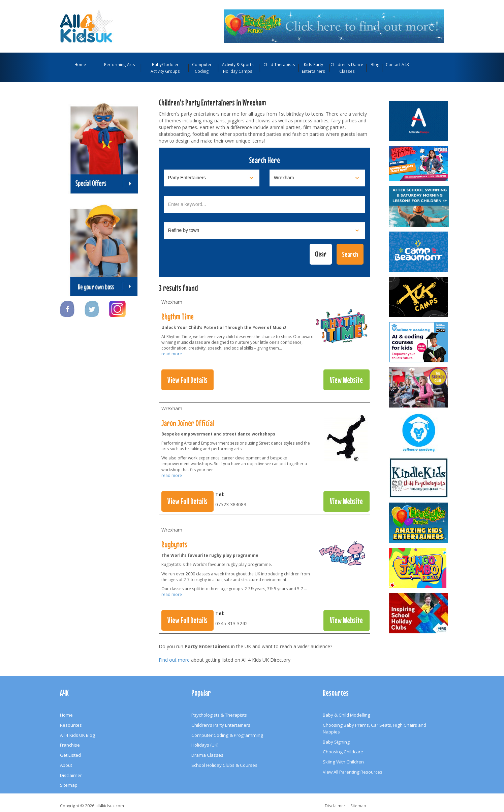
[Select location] (317, 178)
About (66, 765)
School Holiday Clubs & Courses (224, 765)
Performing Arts (120, 64)
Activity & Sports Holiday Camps (238, 68)
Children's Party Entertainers (221, 725)
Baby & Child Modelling (346, 715)
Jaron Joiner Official (188, 423)
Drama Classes (207, 755)
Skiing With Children (343, 762)
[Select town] (264, 231)
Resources (71, 725)
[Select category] (212, 178)
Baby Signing (336, 742)
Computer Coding (202, 68)
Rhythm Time (178, 317)
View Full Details (187, 380)
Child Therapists (279, 64)
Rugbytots (174, 544)
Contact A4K (397, 64)
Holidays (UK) (205, 745)
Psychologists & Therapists (219, 715)
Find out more (174, 660)
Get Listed (70, 755)
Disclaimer (71, 775)
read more (172, 354)
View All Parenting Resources (353, 772)
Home (80, 64)
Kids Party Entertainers (313, 68)
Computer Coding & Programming (227, 735)
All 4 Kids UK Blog (77, 735)
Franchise (70, 745)
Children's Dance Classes (347, 68)
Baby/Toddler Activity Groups (165, 68)
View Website (346, 380)
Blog (375, 64)
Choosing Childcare (343, 752)
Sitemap (69, 785)
